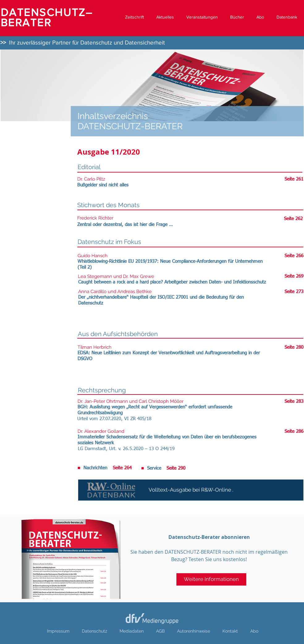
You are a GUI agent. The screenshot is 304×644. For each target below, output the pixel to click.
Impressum (58, 631)
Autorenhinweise (194, 631)
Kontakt (230, 631)
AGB (160, 631)
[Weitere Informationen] (211, 579)
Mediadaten (132, 631)
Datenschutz (95, 631)
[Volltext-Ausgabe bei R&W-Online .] (191, 490)
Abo (254, 631)
